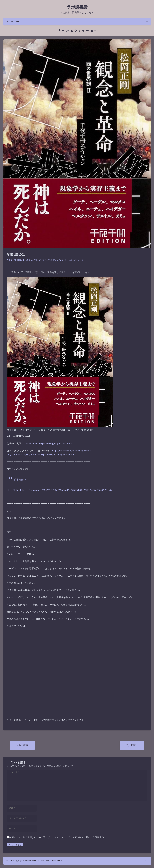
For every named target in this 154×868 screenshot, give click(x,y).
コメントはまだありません (72, 260)
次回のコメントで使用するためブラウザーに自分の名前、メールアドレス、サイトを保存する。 (58, 837)
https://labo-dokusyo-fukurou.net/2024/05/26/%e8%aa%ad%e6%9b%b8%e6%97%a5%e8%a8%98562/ (59, 490)
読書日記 (55, 260)
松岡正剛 (46, 260)
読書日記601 (16, 254)
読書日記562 (21, 479)
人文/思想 (38, 260)
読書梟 (28, 260)
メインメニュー (77, 21)
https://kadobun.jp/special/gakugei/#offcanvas (49, 443)
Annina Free (57, 861)
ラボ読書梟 (77, 7)
